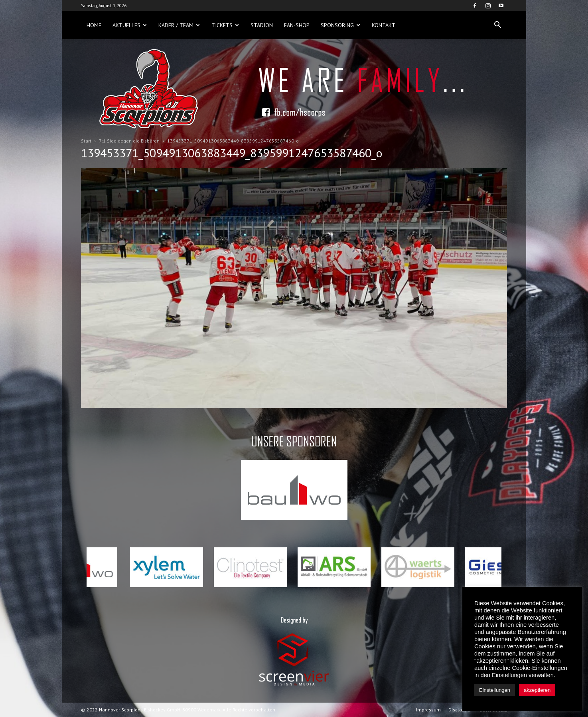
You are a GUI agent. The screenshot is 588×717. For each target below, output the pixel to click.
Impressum (428, 710)
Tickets (225, 25)
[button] (497, 25)
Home (94, 25)
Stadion (262, 25)
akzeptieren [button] (537, 690)
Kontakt (384, 25)
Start (86, 141)
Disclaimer (460, 710)
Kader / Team (179, 25)
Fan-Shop (297, 25)
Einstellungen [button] (495, 690)
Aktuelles (130, 25)
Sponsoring (340, 25)
